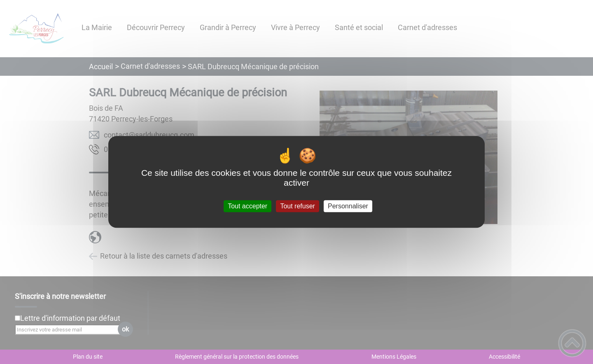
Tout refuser (297, 206)
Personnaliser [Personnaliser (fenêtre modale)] (348, 206)
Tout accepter (247, 206)
